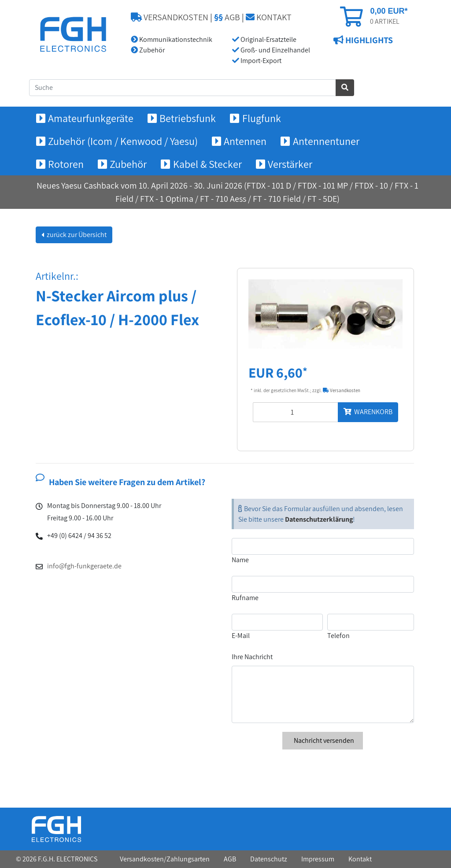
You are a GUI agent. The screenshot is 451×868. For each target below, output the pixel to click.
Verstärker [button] (290, 164)
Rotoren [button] (66, 164)
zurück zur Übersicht (76, 235)
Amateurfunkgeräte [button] (91, 118)
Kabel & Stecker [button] (207, 164)
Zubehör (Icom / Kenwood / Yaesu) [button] (123, 141)
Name (240, 560)
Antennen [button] (245, 141)
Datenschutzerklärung (319, 519)
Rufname (245, 598)
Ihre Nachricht (252, 657)
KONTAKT (269, 17)
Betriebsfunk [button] (188, 118)
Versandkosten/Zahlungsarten (165, 859)
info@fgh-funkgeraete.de (84, 566)
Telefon (338, 636)
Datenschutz (269, 859)
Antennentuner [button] (326, 141)
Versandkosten (342, 390)
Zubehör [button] (128, 164)
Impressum (318, 859)
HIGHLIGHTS (368, 40)
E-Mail (241, 636)
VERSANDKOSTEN (170, 17)
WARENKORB (368, 412)
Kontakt (360, 859)
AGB (227, 17)
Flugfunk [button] (262, 118)
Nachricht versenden (323, 740)
